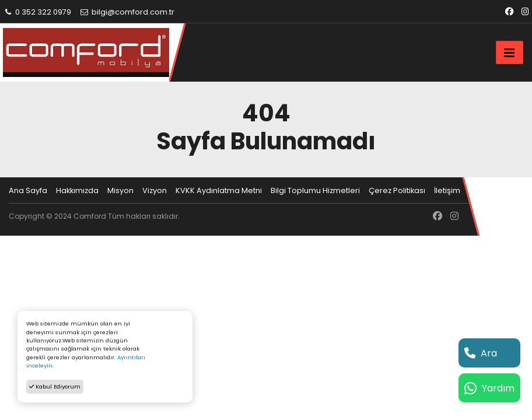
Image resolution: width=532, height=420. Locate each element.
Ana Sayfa (28, 190)
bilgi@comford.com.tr (127, 12)
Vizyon (155, 190)
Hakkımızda (77, 190)
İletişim (447, 190)
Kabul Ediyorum (55, 386)
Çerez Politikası (397, 190)
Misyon (120, 190)
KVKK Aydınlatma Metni (219, 190)
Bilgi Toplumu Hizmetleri (315, 190)
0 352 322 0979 (37, 12)
